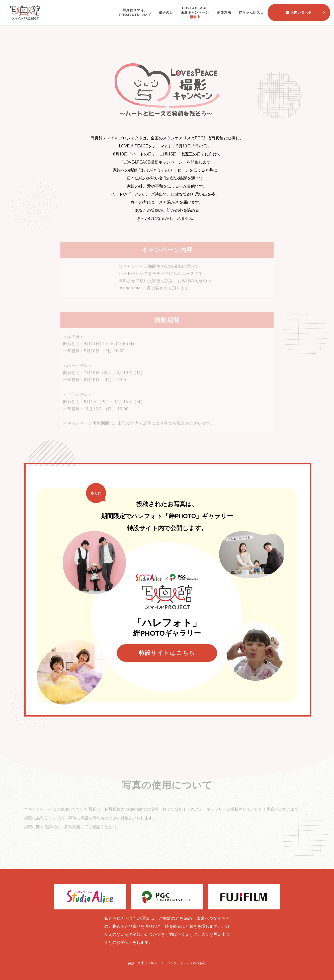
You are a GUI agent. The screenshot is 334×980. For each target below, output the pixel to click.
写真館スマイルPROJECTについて (135, 12)
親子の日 (166, 12)
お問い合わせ (299, 12)
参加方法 (224, 12)
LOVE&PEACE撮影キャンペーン (195, 13)
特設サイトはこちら (167, 653)
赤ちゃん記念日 (251, 12)
